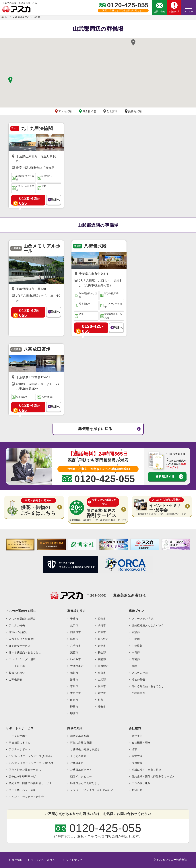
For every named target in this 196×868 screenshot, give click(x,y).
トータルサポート (20, 666)
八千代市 (76, 646)
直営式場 (137, 756)
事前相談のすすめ (20, 743)
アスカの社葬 (140, 673)
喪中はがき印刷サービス (24, 776)
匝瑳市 (74, 700)
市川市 (74, 686)
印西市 (74, 713)
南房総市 (103, 666)
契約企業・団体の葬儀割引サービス (30, 783)
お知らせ (137, 790)
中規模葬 (137, 646)
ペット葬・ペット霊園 (22, 790)
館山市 (102, 673)
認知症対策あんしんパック (148, 625)
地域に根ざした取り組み (146, 770)
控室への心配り (18, 632)
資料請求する (165, 477)
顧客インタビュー (81, 776)
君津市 (102, 693)
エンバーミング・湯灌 (22, 659)
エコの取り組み (141, 783)
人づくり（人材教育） (22, 639)
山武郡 (102, 680)
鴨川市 (74, 673)
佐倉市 (102, 619)
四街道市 (76, 632)
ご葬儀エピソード (81, 770)
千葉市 (74, 619)
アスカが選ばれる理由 (22, 619)
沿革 (134, 749)
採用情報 (137, 763)
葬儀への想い (17, 673)
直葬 (134, 666)
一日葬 (136, 652)
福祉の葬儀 (138, 680)
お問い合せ (160, 12)
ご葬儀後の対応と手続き (85, 749)
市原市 (102, 632)
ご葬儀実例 (15, 680)
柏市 (101, 700)
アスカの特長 (17, 625)
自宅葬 (136, 659)
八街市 (102, 625)
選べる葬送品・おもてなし (25, 652)
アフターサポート (20, 749)
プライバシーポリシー (44, 860)
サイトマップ (74, 860)
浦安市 (102, 707)
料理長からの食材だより (85, 783)
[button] (133, 42)
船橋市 (74, 639)
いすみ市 (76, 659)
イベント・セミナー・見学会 (26, 797)
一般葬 (136, 639)
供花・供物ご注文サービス (25, 770)
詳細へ (55, 200)
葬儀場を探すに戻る (95, 429)
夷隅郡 (102, 659)
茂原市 (74, 652)
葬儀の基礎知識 (80, 736)
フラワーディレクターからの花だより (93, 790)
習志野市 (103, 639)
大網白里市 (77, 666)
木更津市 (76, 693)
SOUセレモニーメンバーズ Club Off (31, 763)
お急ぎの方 (174, 12)
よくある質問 (78, 756)
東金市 (102, 646)
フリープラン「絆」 (144, 619)
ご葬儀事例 (77, 763)
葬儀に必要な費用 (81, 743)
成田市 (74, 625)
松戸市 (102, 686)
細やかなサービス (20, 646)
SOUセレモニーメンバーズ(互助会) (30, 756)
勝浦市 (74, 680)
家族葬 (136, 632)
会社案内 (137, 736)
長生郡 (102, 652)
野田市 (74, 707)
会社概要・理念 (141, 743)
